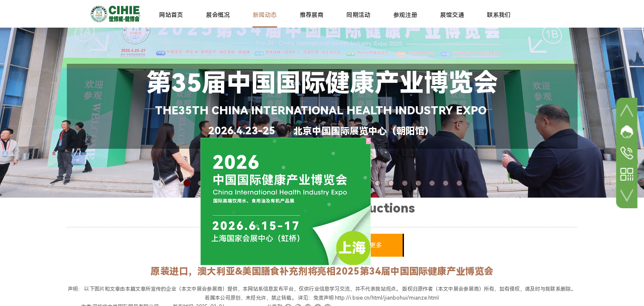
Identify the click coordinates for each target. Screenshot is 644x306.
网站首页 (171, 15)
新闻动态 (265, 15)
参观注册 (405, 15)
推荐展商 (312, 15)
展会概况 (218, 15)
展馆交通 (452, 15)
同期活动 (358, 15)
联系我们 (499, 15)
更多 (376, 245)
